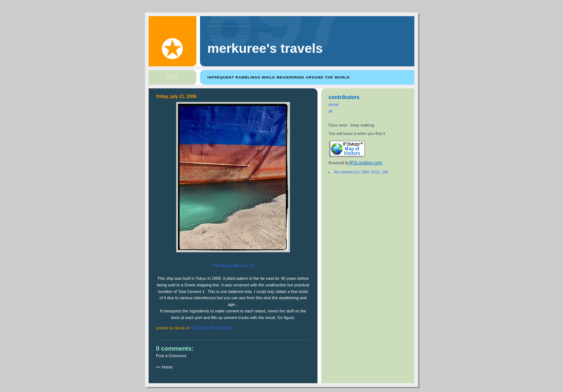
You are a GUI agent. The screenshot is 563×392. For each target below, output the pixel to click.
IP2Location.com (366, 163)
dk (331, 111)
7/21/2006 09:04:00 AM (211, 328)
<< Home (164, 367)
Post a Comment (171, 356)
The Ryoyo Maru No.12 (233, 265)
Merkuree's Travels (265, 48)
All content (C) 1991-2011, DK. (362, 172)
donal (333, 105)
